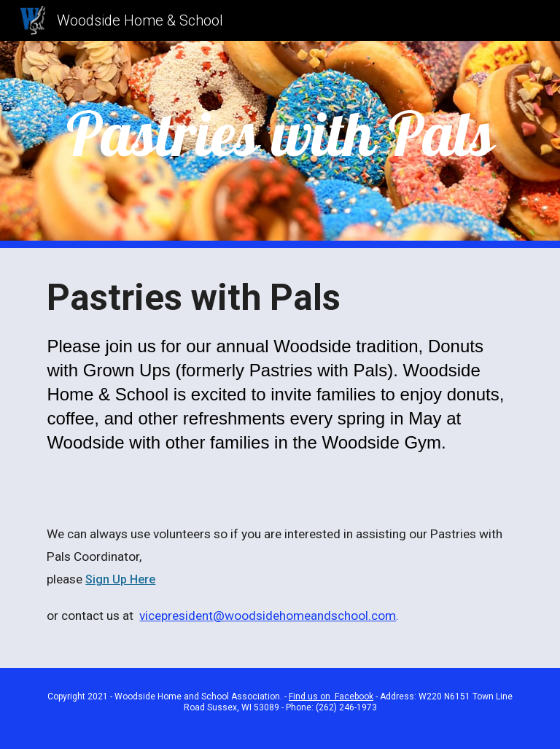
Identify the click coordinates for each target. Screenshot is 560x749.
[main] (280, 134)
